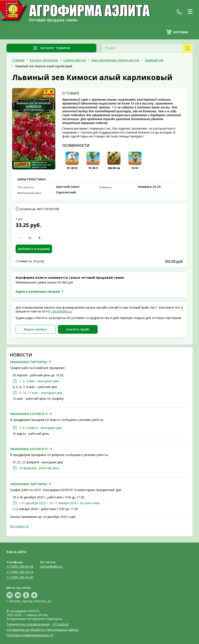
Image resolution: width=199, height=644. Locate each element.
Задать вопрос (36, 329)
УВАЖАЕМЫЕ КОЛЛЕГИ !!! (29, 414)
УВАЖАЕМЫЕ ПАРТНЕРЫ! (29, 362)
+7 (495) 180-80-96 (20, 566)
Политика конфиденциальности (30, 635)
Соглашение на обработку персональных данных (43, 630)
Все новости (19, 526)
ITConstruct (61, 624)
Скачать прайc (78, 329)
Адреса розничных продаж (38, 291)
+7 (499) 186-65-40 (20, 577)
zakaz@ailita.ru (62, 311)
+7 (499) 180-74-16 (20, 572)
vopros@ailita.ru (51, 566)
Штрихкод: (40, 209)
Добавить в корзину (34, 249)
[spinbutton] (30, 238)
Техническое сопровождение (28, 624)
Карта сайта (16, 551)
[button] (39, 238)
